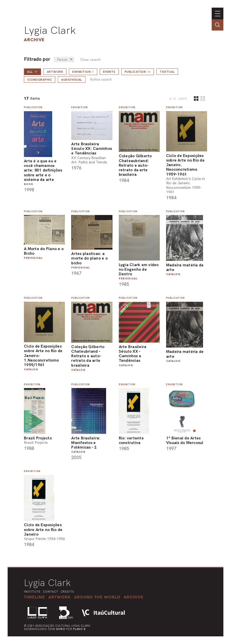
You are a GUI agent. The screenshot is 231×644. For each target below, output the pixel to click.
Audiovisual (72, 80)
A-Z (173, 99)
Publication (138, 72)
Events (109, 72)
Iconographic (40, 80)
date (183, 99)
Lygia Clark (50, 30)
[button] (97, 597)
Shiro (61, 629)
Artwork (55, 72)
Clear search (90, 60)
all (32, 72)
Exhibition (83, 72)
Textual (167, 72)
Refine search (101, 80)
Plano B (79, 629)
